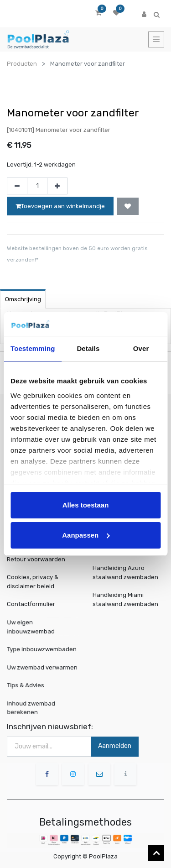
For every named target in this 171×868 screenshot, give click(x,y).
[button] (128, 206)
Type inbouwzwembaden (42, 649)
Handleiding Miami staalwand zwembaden (125, 599)
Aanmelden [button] (115, 746)
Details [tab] (88, 348)
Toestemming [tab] (33, 348)
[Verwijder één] (17, 186)
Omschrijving (23, 299)
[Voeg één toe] (57, 186)
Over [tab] (141, 348)
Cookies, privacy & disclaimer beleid (33, 582)
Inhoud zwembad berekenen (33, 707)
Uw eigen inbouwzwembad (32, 627)
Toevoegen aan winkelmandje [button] (60, 206)
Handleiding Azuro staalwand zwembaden (125, 573)
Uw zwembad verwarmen (43, 667)
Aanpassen (86, 535)
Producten (22, 64)
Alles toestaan (86, 505)
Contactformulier (31, 604)
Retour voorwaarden (36, 559)
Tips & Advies (28, 685)
